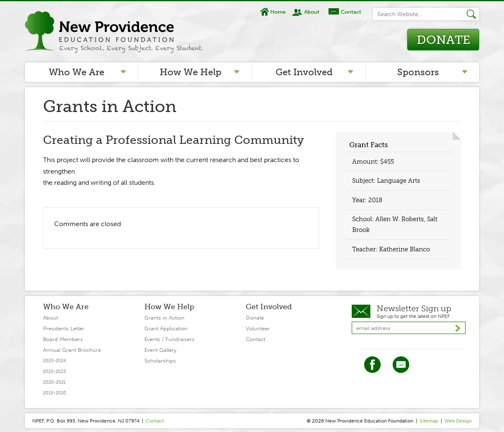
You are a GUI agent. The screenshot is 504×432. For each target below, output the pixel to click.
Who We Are (77, 72)
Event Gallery (160, 350)
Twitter (401, 365)
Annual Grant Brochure (72, 350)
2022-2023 (54, 371)
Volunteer (258, 328)
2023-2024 (55, 361)
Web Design (458, 421)
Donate (443, 40)
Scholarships (160, 361)
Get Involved (304, 72)
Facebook (372, 365)
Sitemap (429, 421)
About (312, 12)
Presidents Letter (64, 328)
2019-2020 (55, 393)
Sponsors (418, 72)
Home (278, 12)
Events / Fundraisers (169, 339)
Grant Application (166, 328)
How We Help (191, 72)
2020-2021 (54, 382)
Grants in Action (164, 318)
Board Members (63, 339)
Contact (351, 12)
